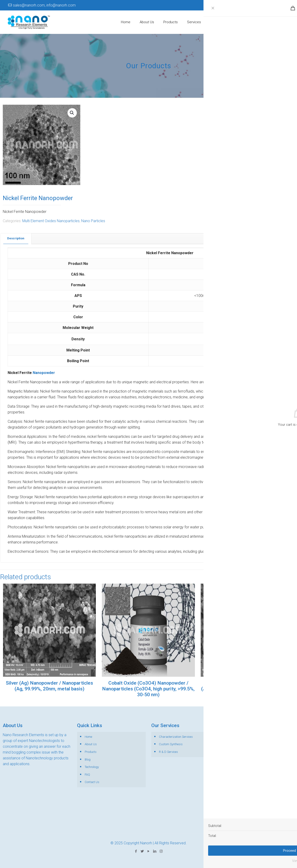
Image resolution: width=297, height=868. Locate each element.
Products (91, 752)
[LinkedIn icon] (281, 5)
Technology (92, 767)
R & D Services (168, 752)
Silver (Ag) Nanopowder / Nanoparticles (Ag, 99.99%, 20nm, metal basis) (49, 686)
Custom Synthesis (171, 744)
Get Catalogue (274, 22)
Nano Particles (93, 221)
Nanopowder (44, 373)
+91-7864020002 (255, 798)
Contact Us (92, 782)
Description (16, 238)
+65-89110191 (261, 803)
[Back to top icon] (275, 858)
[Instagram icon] (287, 5)
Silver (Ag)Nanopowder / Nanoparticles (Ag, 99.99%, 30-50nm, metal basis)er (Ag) (247, 686)
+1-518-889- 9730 (269, 809)
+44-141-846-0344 (275, 815)
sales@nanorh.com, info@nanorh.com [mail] (44, 5)
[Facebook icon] (262, 5)
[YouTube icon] (275, 5)
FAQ (87, 775)
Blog (88, 759)
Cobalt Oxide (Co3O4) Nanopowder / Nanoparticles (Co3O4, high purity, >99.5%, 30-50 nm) (148, 689)
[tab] (16, 239)
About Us (91, 744)
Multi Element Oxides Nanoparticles (51, 221)
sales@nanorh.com (249, 821)
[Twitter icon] (268, 5)
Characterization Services (176, 737)
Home (88, 737)
